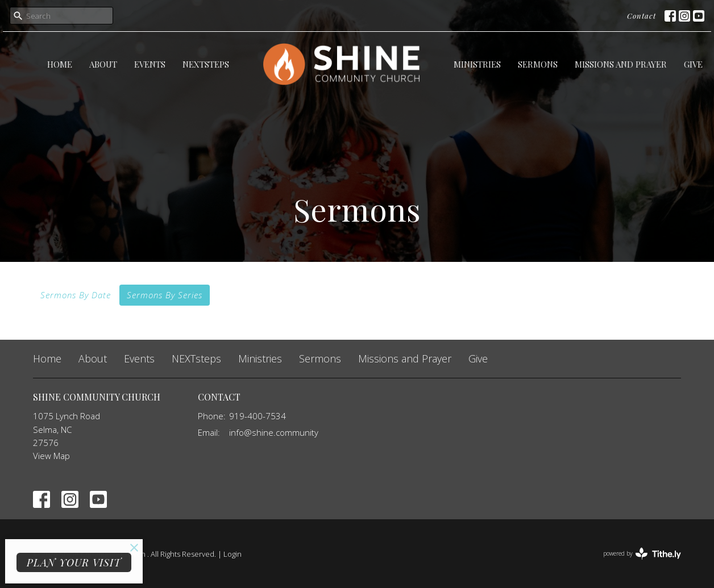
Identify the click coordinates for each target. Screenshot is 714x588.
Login (233, 554)
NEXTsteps (206, 64)
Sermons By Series (165, 295)
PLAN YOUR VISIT (74, 562)
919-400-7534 (258, 416)
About (103, 64)
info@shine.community (274, 432)
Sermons (538, 64)
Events (150, 64)
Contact (642, 16)
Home (60, 64)
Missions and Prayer (621, 64)
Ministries (477, 64)
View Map (51, 456)
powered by (642, 554)
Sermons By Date (76, 295)
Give (693, 64)
